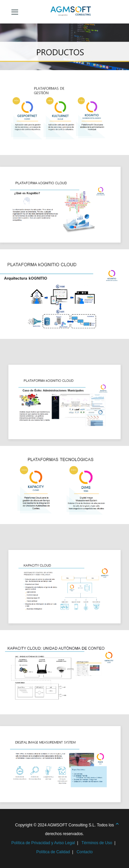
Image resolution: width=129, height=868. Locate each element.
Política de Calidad (53, 852)
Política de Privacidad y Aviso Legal (43, 843)
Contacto (85, 852)
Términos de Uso (97, 843)
